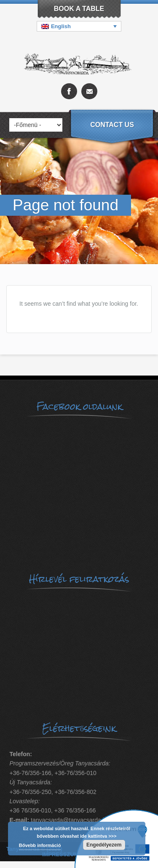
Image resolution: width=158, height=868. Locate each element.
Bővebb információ (40, 845)
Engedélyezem (104, 845)
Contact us (112, 125)
